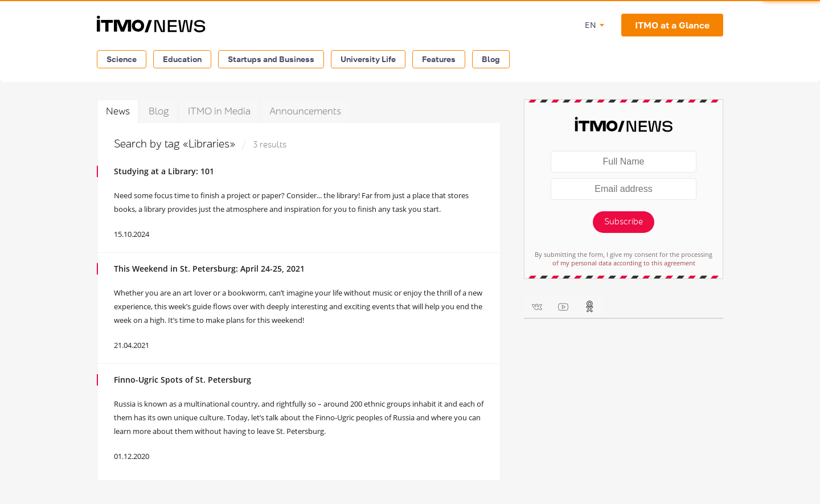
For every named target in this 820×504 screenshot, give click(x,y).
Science (122, 59)
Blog (491, 59)
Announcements (305, 111)
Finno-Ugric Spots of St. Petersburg (183, 380)
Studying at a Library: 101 (164, 171)
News (118, 111)
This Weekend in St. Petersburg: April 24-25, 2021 (209, 269)
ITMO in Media (219, 111)
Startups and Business (271, 59)
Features (439, 59)
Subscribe (624, 222)
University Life (368, 59)
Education (182, 59)
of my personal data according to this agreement (624, 263)
